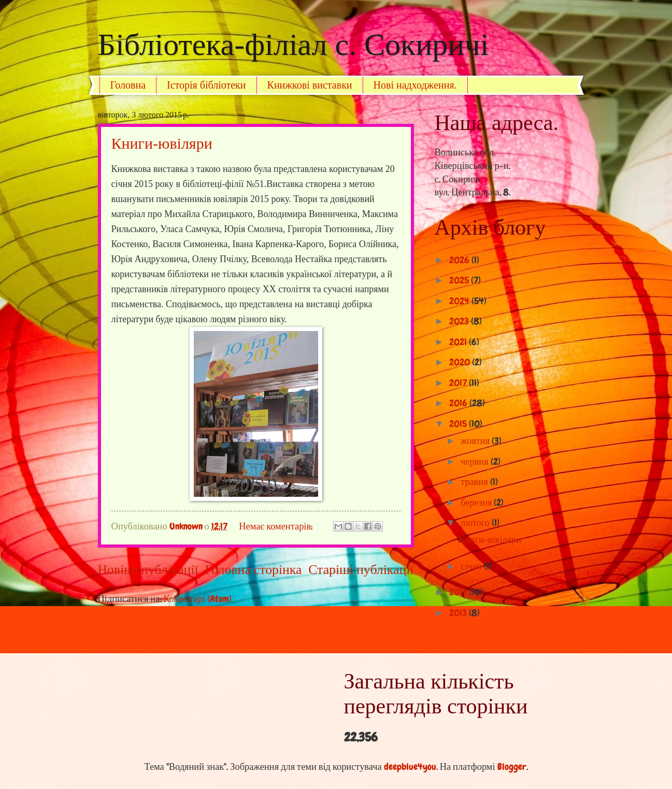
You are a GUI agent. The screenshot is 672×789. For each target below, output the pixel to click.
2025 (460, 280)
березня (477, 503)
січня (472, 566)
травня (475, 482)
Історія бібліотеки (206, 85)
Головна (128, 85)
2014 (459, 592)
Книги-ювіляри (162, 143)
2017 (459, 383)
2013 (459, 613)
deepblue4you (410, 767)
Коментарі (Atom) (198, 599)
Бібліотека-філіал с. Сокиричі (294, 45)
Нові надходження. (415, 85)
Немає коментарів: (277, 526)
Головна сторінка (254, 570)
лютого (476, 523)
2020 (461, 362)
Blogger (512, 767)
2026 (460, 260)
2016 (459, 403)
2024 (460, 301)
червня (476, 462)
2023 (460, 321)
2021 (459, 342)
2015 (459, 424)
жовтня (476, 441)
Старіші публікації (361, 570)
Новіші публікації (148, 570)
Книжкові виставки (310, 85)
